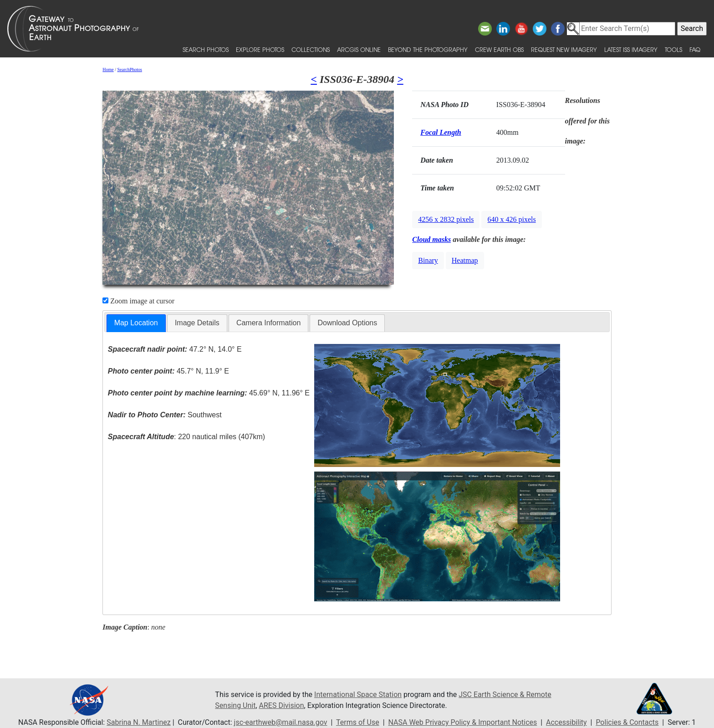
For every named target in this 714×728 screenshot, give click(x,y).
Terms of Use (358, 722)
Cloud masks (431, 239)
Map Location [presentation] (136, 323)
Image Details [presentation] (197, 323)
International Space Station (358, 695)
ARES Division (282, 705)
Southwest (165, 415)
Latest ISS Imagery (631, 49)
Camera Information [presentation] (268, 323)
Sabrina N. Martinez (138, 722)
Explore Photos (260, 49)
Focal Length (441, 132)
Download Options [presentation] (347, 323)
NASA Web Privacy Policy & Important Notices (463, 722)
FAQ (695, 49)
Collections (311, 49)
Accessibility (566, 722)
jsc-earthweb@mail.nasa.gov (281, 722)
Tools (673, 49)
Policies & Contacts (627, 722)
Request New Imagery (564, 49)
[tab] (136, 323)
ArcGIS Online (359, 49)
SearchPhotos (130, 69)
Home (108, 69)
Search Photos (206, 49)
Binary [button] (428, 260)
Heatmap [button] (465, 260)
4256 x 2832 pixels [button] (446, 219)
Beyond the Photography (428, 49)
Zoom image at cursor (138, 301)
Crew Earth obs (499, 49)
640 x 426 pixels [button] (511, 219)
